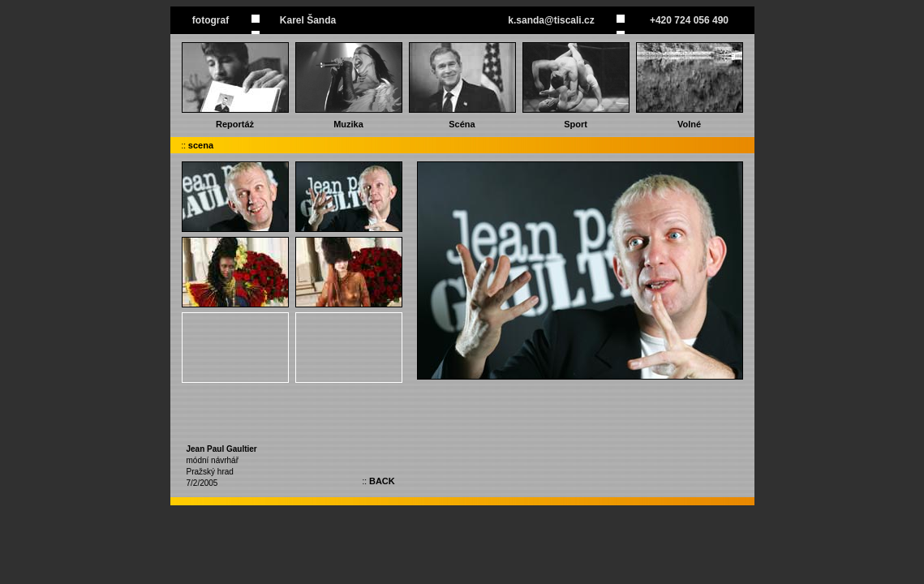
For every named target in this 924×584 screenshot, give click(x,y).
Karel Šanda (308, 20)
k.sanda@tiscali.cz (551, 20)
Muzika (348, 124)
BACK (382, 481)
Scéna (462, 124)
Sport (576, 124)
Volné (689, 124)
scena (201, 145)
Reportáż (235, 124)
